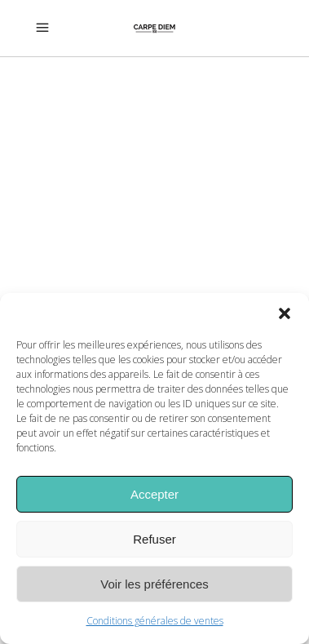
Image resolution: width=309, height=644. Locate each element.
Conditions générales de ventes (155, 621)
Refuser (154, 539)
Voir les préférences (154, 584)
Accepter (154, 494)
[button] (285, 313)
